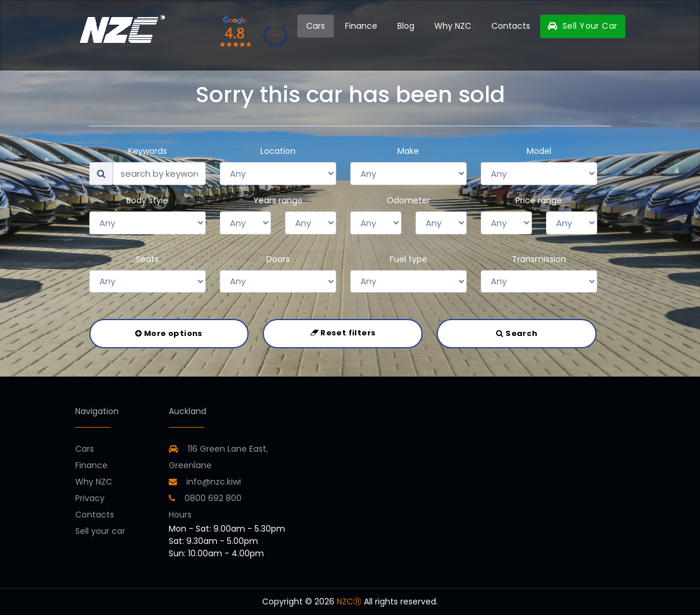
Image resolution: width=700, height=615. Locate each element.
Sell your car (100, 531)
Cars (316, 26)
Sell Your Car (582, 26)
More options (169, 333)
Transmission (539, 259)
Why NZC (453, 26)
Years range (278, 200)
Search (517, 333)
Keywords (148, 151)
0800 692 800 (205, 498)
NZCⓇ (349, 601)
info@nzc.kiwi (205, 482)
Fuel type (408, 259)
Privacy (90, 498)
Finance (361, 26)
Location (278, 151)
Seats (147, 259)
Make (408, 151)
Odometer (408, 200)
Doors (278, 259)
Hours (180, 515)
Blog (406, 26)
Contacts (511, 26)
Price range (539, 200)
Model (539, 151)
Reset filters (343, 333)
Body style (147, 200)
